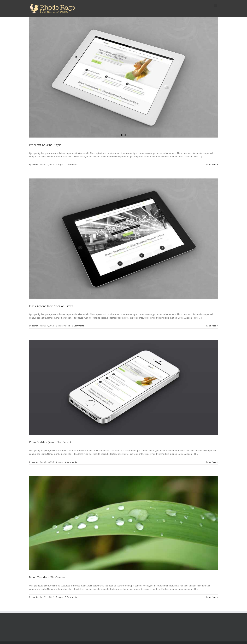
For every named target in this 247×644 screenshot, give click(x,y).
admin (35, 165)
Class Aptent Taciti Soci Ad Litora (51, 306)
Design (59, 165)
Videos (67, 326)
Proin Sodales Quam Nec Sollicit (50, 442)
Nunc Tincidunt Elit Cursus (47, 577)
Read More (211, 165)
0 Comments (71, 165)
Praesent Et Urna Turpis (45, 145)
